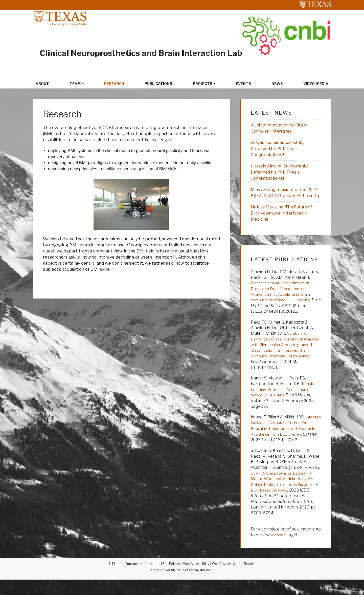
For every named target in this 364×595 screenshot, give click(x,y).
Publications (275, 550)
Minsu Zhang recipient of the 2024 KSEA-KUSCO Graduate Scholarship (282, 198)
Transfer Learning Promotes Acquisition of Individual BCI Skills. (284, 399)
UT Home (113, 579)
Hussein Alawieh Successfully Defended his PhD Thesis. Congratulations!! (282, 174)
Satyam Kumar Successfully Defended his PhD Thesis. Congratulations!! (280, 150)
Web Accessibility (197, 579)
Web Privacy (223, 579)
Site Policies (172, 579)
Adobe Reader (247, 579)
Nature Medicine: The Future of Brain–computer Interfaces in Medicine (284, 223)
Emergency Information (141, 579)
